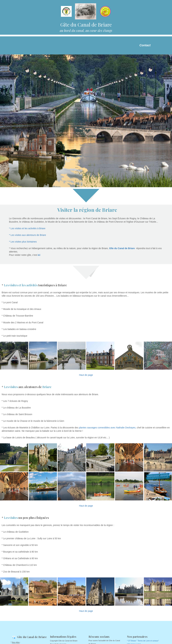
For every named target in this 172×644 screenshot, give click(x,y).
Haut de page (86, 375)
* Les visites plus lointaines (23, 242)
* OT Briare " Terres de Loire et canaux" (143, 641)
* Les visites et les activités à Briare (27, 228)
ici (39, 255)
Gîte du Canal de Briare (122, 248)
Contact (145, 45)
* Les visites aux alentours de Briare (28, 235)
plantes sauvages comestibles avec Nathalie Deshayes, (108, 428)
